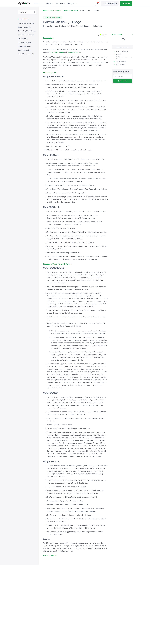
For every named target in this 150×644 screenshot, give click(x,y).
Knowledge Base (56, 11)
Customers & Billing (25, 27)
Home (45, 11)
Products (38, 3)
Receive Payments (74, 52)
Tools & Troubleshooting (26, 54)
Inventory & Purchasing (26, 35)
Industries (60, 3)
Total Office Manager (71, 11)
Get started (126, 3)
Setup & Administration (26, 23)
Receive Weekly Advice (121, 72)
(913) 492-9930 (110, 3)
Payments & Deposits (83, 26)
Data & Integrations (25, 50)
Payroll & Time (23, 39)
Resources (72, 3)
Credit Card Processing (53, 26)
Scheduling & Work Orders (27, 31)
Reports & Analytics (25, 46)
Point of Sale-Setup (57, 52)
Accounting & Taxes (25, 42)
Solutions (49, 3)
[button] (133, 35)
